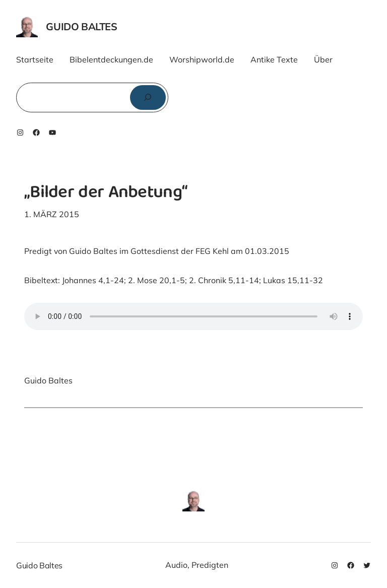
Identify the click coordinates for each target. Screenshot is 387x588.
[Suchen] (148, 97)
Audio (176, 565)
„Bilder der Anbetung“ (106, 193)
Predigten (210, 565)
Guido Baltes (81, 26)
